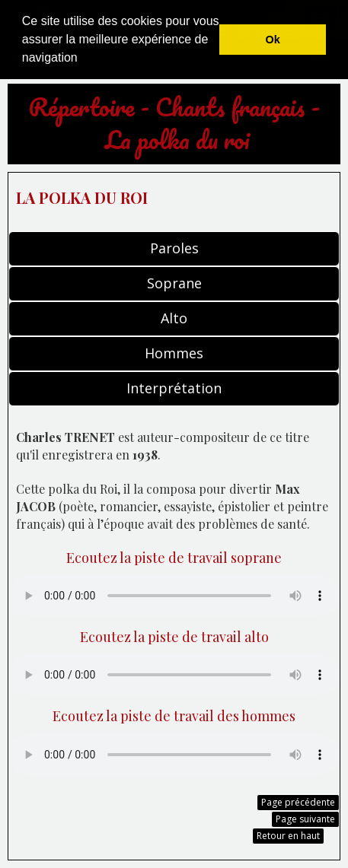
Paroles (174, 248)
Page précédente (298, 802)
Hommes (174, 353)
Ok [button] (273, 40)
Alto (174, 318)
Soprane (174, 283)
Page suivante (305, 819)
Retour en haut (288, 836)
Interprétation (174, 388)
